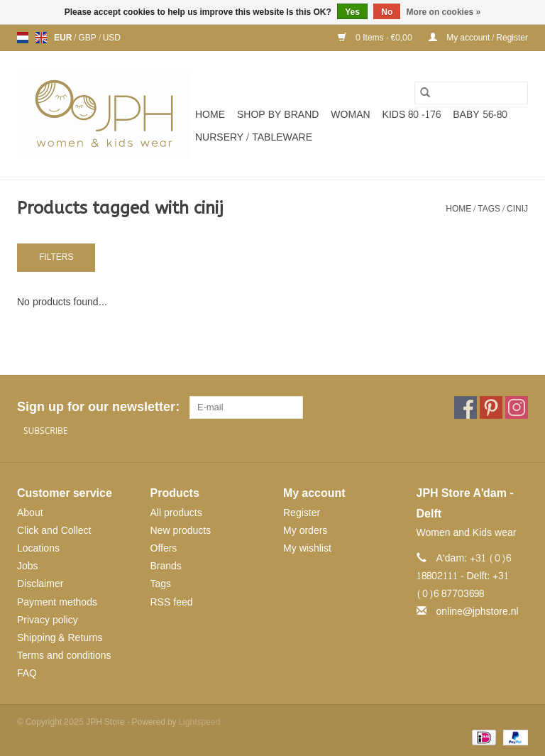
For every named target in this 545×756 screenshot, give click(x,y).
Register (302, 513)
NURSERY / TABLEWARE (254, 137)
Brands (166, 566)
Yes (352, 12)
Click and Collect (54, 531)
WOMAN (350, 115)
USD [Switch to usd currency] (112, 38)
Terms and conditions (64, 656)
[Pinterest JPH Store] (491, 407)
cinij (517, 209)
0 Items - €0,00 (376, 38)
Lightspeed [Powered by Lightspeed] (200, 722)
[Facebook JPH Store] (466, 407)
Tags (489, 209)
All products (176, 513)
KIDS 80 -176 (412, 115)
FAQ (27, 673)
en (41, 38)
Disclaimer (40, 584)
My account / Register (478, 38)
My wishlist (307, 548)
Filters (56, 257)
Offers (164, 548)
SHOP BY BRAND (278, 115)
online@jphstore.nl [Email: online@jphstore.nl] (478, 612)
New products (181, 531)
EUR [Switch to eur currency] (64, 38)
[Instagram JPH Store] (517, 407)
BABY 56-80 (480, 115)
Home (210, 115)
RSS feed (172, 602)
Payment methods (57, 602)
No (387, 12)
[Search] (471, 93)
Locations (38, 548)
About (30, 513)
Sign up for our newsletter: (98, 407)
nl (23, 38)
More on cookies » (444, 12)
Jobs (28, 566)
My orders (305, 531)
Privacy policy (48, 620)
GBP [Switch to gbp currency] (88, 38)
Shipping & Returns (60, 638)
